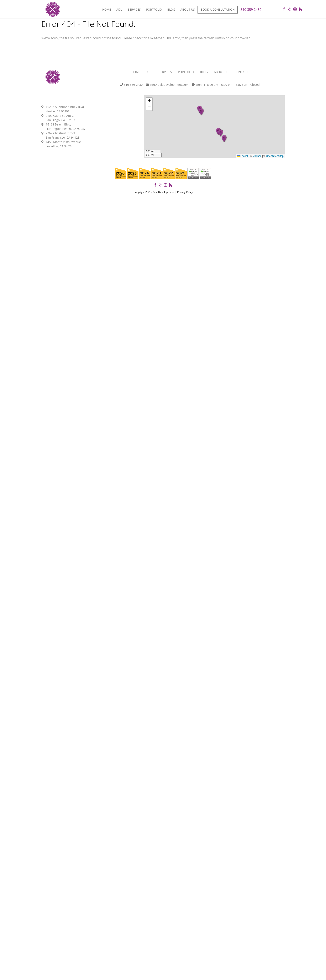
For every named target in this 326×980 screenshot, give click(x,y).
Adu (119, 9)
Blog (171, 9)
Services (134, 9)
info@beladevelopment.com (167, 85)
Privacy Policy (185, 192)
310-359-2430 (251, 10)
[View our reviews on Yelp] (161, 186)
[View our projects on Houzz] (170, 186)
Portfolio (154, 9)
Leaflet (243, 156)
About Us (188, 9)
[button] (224, 139)
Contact (241, 72)
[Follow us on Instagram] (165, 186)
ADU (150, 72)
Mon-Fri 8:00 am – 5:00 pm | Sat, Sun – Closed (226, 85)
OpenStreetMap (275, 156)
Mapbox (257, 156)
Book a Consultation (218, 9)
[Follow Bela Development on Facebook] (156, 186)
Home (107, 9)
